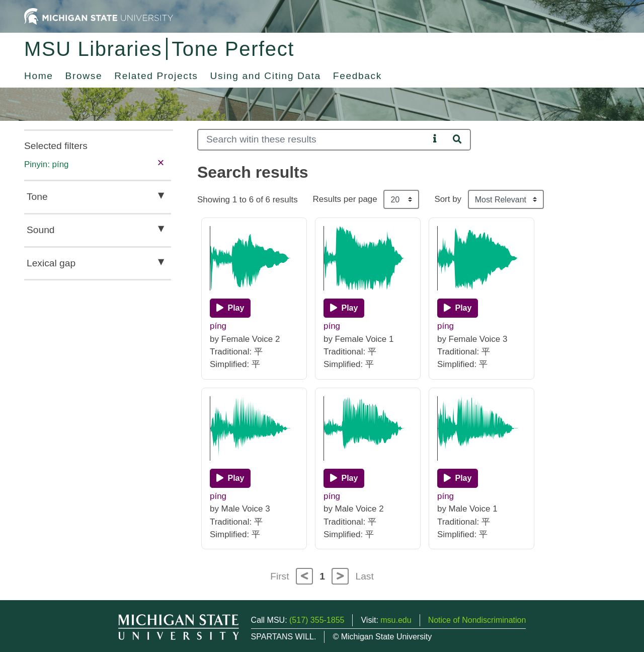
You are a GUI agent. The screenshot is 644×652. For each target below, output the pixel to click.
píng (218, 326)
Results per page (345, 199)
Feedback (357, 76)
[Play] (230, 308)
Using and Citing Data (266, 76)
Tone (37, 197)
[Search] (313, 140)
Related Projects (156, 76)
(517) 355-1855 (317, 620)
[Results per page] (401, 199)
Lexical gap (51, 263)
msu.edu (396, 620)
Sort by (448, 199)
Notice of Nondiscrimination (477, 620)
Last (365, 576)
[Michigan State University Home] (99, 16)
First (279, 576)
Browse (84, 76)
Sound (41, 230)
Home (39, 76)
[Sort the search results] (506, 199)
